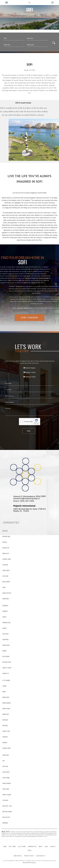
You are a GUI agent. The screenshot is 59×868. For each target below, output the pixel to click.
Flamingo (5, 611)
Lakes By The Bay (7, 668)
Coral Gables (6, 570)
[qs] (37, 38)
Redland (5, 743)
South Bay (5, 766)
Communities (32, 847)
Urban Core (6, 714)
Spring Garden (7, 783)
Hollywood (5, 640)
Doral (4, 587)
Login (30, 850)
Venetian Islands (7, 812)
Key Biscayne (6, 657)
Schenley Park (6, 748)
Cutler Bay (5, 576)
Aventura (5, 531)
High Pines (5, 634)
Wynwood (5, 823)
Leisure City (6, 673)
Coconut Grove (7, 559)
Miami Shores (6, 709)
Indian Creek (6, 645)
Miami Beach (6, 697)
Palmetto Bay (6, 731)
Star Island (6, 789)
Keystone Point (7, 662)
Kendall (5, 651)
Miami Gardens (7, 703)
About (41, 847)
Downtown (6, 599)
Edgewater (5, 606)
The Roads (5, 800)
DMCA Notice (18, 856)
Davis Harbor (6, 582)
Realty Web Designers (30, 863)
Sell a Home (22, 847)
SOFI (4, 761)
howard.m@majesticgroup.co (26, 498)
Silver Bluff (6, 755)
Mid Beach (5, 720)
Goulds (4, 617)
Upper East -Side (7, 806)
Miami (4, 692)
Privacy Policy (29, 856)
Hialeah (5, 628)
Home (5, 847)
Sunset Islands (7, 795)
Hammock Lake (6, 623)
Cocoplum (5, 565)
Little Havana (6, 680)
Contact (53, 847)
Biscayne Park (6, 537)
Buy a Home (12, 847)
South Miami (6, 778)
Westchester (6, 817)
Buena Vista (6, 554)
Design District (7, 593)
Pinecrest (5, 737)
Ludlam (4, 686)
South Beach (6, 772)
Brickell (5, 542)
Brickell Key (6, 548)
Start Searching (30, 323)
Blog (46, 847)
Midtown (5, 726)
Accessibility (41, 856)
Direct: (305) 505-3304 (24, 501)
